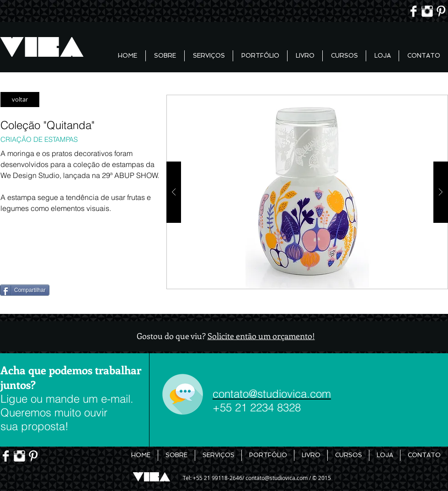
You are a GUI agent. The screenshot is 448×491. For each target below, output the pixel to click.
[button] (307, 192)
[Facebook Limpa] (413, 11)
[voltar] (20, 100)
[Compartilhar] (25, 290)
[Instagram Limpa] (427, 11)
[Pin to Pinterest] (15, 267)
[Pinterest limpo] (441, 11)
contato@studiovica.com (277, 478)
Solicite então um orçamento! (261, 336)
